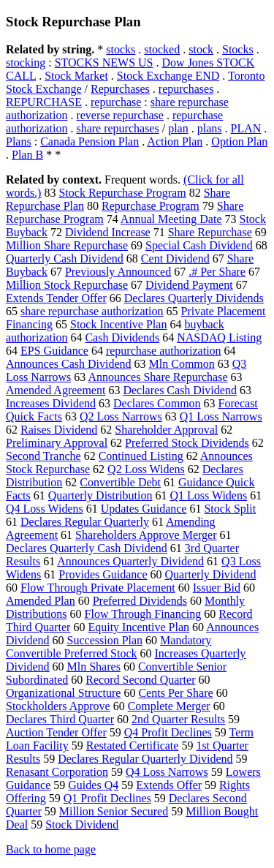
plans (210, 128)
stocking (26, 63)
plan (178, 128)
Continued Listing (141, 456)
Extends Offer (169, 785)
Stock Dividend (82, 824)
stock (201, 49)
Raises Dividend (59, 430)
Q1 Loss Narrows (221, 416)
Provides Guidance (103, 574)
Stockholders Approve (58, 706)
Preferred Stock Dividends (187, 443)
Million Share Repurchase (67, 245)
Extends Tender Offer (56, 298)
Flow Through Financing (143, 614)
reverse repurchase (119, 115)
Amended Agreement (56, 390)
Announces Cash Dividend (69, 364)
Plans (19, 141)
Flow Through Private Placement (98, 588)
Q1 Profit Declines (107, 798)
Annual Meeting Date (171, 219)
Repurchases (120, 89)
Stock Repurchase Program (122, 193)
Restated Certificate (133, 746)
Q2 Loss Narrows (121, 416)
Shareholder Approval (166, 430)
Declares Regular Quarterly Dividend (145, 759)
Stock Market (76, 76)
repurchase (116, 102)
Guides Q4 (93, 785)
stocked (162, 49)
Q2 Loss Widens (146, 469)
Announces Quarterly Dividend (130, 561)
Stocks (238, 49)
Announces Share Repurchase (157, 377)
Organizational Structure (63, 693)
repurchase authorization (164, 351)
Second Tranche (43, 456)
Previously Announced (118, 272)
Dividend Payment (189, 285)
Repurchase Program (151, 206)
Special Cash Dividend (199, 245)
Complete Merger (169, 706)
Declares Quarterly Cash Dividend (87, 548)
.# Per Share (217, 272)
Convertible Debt (120, 482)
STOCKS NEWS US (104, 63)
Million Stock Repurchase (67, 285)
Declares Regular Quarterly (85, 522)
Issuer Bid (217, 588)
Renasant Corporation (57, 772)
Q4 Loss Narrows (167, 772)
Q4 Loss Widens (45, 509)
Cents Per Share (175, 693)
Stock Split (230, 509)
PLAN (246, 128)
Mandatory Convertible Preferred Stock (109, 647)
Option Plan (239, 141)
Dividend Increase (108, 232)
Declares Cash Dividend (180, 390)
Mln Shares (94, 667)
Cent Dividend (175, 258)
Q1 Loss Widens (208, 495)
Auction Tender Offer (56, 732)
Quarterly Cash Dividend (65, 258)
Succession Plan (105, 640)
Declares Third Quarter (60, 719)
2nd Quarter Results (178, 719)
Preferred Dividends (140, 601)
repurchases (186, 89)
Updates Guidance (144, 509)
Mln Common (182, 364)
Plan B (27, 155)
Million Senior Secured (114, 811)
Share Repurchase (210, 232)
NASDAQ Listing (219, 337)
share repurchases (117, 128)
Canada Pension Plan (90, 141)
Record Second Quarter (140, 680)
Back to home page (51, 849)
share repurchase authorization (92, 311)
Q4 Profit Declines (168, 732)
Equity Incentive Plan (138, 627)
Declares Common (157, 403)
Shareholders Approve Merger (146, 535)
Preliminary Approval (57, 443)
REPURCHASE (44, 102)
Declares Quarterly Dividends (194, 298)
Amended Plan (41, 601)
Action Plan (175, 141)
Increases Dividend (51, 403)
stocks (121, 49)
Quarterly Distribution (100, 495)
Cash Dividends (122, 337)
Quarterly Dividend (211, 574)
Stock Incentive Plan (118, 324)
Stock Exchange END (168, 76)
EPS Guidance (54, 351)
